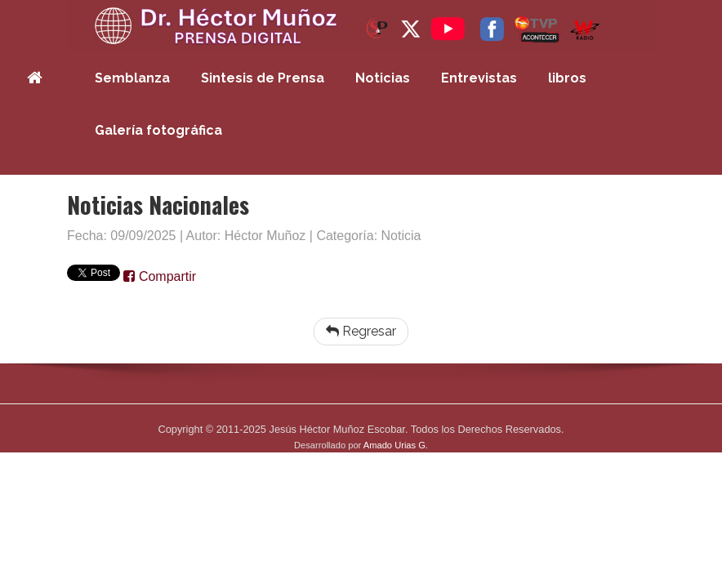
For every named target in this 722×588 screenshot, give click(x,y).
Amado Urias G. (396, 445)
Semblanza (132, 78)
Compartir (160, 276)
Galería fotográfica (158, 130)
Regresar (361, 331)
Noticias (383, 78)
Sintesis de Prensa (263, 78)
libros (567, 78)
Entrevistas (479, 78)
